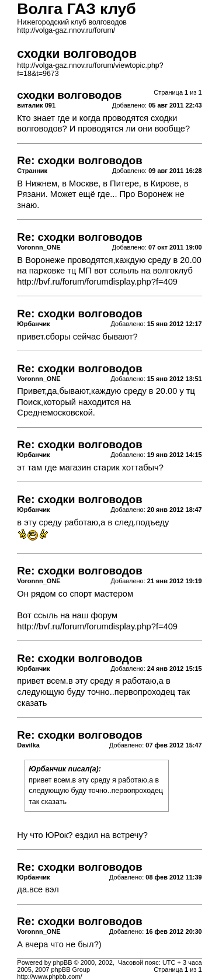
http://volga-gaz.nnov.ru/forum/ (66, 30)
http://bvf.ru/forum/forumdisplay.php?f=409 (97, 282)
